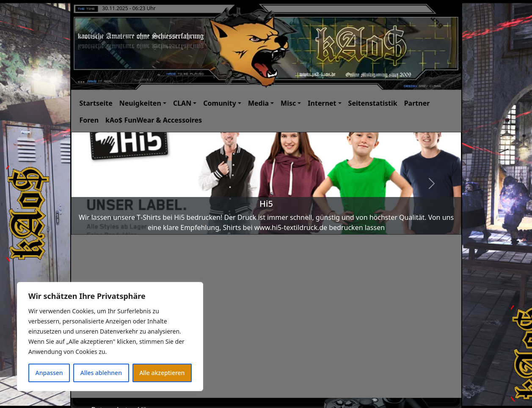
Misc (288, 103)
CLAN (182, 103)
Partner (417, 103)
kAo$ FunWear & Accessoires (154, 120)
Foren (89, 120)
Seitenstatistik (373, 103)
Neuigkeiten (140, 103)
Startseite (96, 103)
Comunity (220, 103)
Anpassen (49, 373)
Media (258, 103)
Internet (322, 103)
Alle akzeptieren (162, 373)
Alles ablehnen (101, 373)
